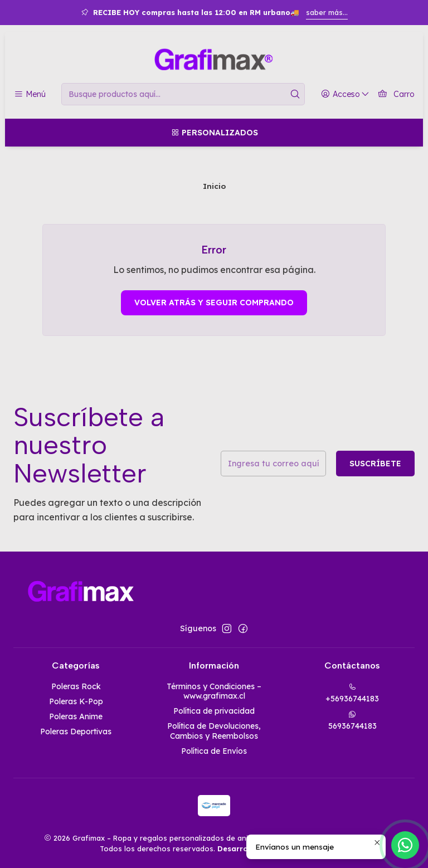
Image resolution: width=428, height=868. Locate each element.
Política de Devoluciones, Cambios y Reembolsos (214, 731)
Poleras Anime (76, 716)
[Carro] (396, 94)
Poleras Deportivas (76, 732)
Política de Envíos (214, 751)
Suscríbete (375, 464)
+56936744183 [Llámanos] (352, 693)
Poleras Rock (76, 686)
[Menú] (30, 94)
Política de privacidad (214, 711)
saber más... (327, 12)
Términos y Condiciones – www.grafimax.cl (214, 691)
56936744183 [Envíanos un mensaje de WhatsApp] (352, 721)
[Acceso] (345, 94)
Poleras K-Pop (76, 701)
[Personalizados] (214, 133)
